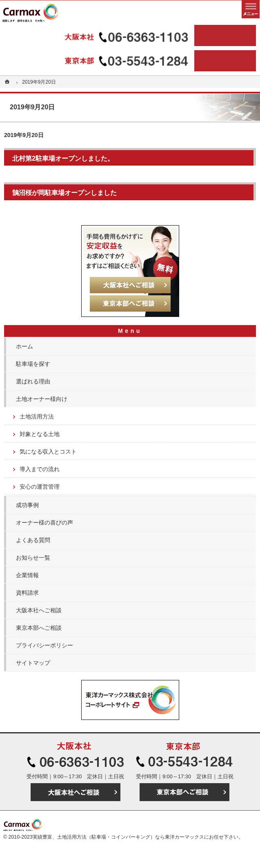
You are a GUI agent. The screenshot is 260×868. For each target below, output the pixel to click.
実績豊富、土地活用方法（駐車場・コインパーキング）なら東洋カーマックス (118, 837)
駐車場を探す (33, 364)
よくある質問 (33, 540)
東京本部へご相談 (39, 628)
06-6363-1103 (98, 35)
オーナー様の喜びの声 (44, 523)
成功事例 (27, 505)
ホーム (24, 346)
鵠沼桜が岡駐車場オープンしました (64, 193)
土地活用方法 (37, 416)
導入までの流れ (40, 469)
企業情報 (27, 575)
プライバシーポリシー (44, 645)
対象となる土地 (40, 434)
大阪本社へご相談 (39, 610)
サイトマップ (33, 663)
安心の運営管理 (40, 487)
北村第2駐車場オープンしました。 (63, 158)
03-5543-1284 (98, 61)
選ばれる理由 (33, 381)
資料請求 (27, 593)
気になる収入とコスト (48, 452)
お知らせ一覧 (33, 558)
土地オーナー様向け (42, 399)
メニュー (251, 9)
